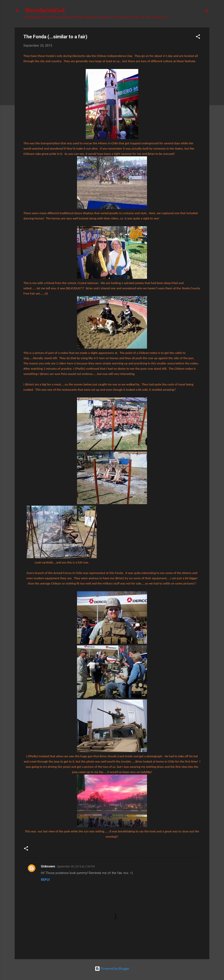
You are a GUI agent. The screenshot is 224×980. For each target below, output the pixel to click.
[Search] (207, 12)
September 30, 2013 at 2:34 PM (76, 866)
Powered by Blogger (112, 969)
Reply (45, 880)
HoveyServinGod (45, 11)
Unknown (48, 866)
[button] (198, 37)
